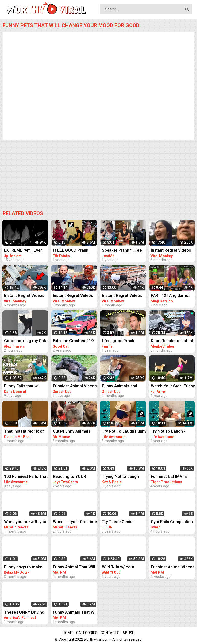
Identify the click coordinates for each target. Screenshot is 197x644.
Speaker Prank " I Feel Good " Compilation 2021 (122, 251)
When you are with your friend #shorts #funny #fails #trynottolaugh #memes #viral (26, 522)
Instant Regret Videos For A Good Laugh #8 (122, 296)
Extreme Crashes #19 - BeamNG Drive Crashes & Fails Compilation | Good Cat (75, 341)
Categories (87, 633)
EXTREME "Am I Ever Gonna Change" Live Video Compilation (23, 251)
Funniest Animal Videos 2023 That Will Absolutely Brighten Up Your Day (75, 387)
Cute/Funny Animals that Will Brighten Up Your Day (72, 432)
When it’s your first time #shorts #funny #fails (75, 522)
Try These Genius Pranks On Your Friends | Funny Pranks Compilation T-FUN (124, 522)
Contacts (110, 633)
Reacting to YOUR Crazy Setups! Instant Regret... (73, 477)
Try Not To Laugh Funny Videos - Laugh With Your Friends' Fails (124, 432)
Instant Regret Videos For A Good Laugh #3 (73, 296)
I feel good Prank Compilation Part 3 (119, 341)
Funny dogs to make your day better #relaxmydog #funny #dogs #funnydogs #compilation (24, 567)
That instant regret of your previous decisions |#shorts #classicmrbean (24, 432)
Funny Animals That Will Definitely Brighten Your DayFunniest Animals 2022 (75, 613)
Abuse (128, 633)
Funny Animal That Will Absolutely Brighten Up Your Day (74, 567)
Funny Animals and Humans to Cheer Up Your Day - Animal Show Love (124, 387)
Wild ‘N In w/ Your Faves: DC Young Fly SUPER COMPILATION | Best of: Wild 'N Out (123, 567)
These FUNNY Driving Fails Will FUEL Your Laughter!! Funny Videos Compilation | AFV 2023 (24, 613)
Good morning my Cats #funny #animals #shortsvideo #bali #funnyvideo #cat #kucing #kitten (26, 341)
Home (68, 633)
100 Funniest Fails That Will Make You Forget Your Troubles (26, 477)
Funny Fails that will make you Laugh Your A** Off (24, 387)
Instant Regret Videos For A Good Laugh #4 (24, 296)
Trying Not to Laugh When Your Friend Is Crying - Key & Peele (121, 477)
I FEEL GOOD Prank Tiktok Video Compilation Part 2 (71, 251)
